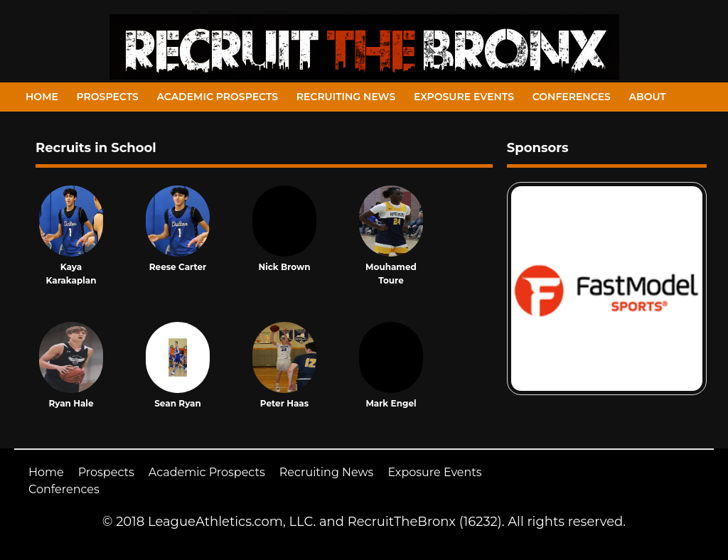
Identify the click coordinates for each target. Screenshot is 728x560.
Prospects (108, 97)
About (648, 97)
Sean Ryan (178, 403)
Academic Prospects (217, 97)
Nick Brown (284, 267)
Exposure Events (464, 97)
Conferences (572, 97)
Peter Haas (284, 403)
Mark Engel (391, 403)
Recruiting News (346, 97)
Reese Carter (178, 267)
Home (42, 97)
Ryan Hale (71, 403)
